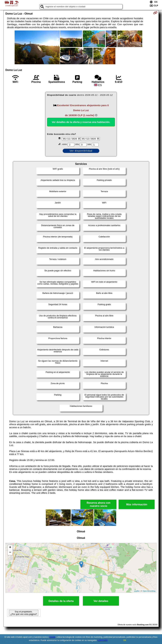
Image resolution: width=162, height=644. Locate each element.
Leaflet (137, 591)
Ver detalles (101, 601)
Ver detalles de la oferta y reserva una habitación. (81, 122)
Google (52, 637)
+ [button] (10, 548)
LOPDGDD (103, 640)
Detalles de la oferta (61, 601)
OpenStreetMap (149, 591)
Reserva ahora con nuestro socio (99, 504)
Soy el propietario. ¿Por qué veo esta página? (24, 613)
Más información (137, 504)
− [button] (10, 553)
